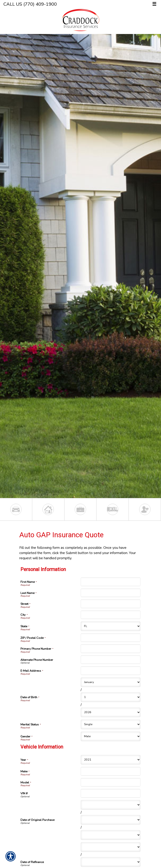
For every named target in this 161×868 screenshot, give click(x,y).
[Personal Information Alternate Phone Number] (111, 660)
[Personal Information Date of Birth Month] (111, 682)
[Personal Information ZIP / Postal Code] (111, 638)
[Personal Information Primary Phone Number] (111, 649)
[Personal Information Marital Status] (111, 724)
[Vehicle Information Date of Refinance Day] (111, 862)
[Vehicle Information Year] (111, 760)
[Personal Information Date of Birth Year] (111, 712)
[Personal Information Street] (111, 604)
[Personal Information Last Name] (111, 593)
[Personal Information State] (111, 626)
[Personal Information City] (111, 615)
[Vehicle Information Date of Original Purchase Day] (111, 820)
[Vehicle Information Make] (111, 771)
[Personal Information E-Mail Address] (111, 671)
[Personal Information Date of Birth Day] (111, 697)
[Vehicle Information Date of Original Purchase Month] (111, 805)
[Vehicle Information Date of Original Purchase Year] (111, 835)
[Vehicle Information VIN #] (111, 793)
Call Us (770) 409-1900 (30, 4)
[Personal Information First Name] (111, 582)
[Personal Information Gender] (111, 736)
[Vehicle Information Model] (111, 782)
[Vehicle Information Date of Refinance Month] (111, 847)
